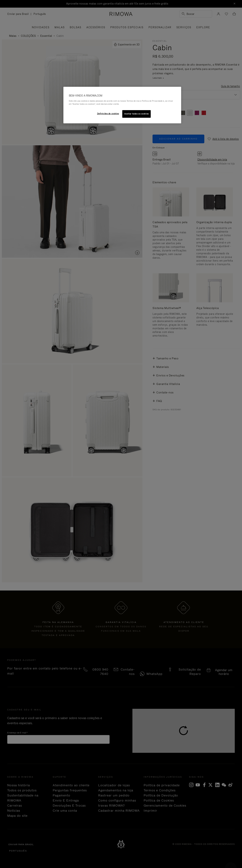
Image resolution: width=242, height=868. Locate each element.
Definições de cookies (108, 114)
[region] (122, 105)
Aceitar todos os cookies (136, 114)
